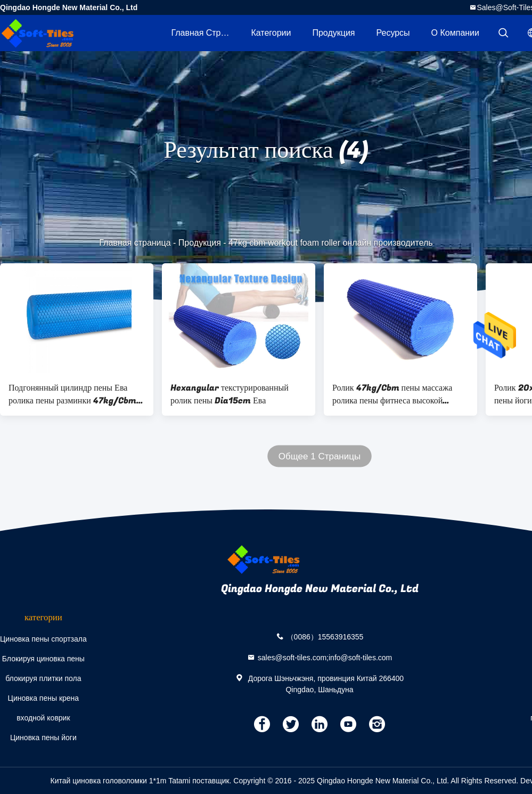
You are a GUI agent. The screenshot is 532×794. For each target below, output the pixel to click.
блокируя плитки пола (43, 678)
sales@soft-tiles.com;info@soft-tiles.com (325, 657)
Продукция (333, 33)
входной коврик (43, 718)
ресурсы (393, 33)
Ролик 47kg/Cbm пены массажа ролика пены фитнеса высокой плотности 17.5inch (392, 394)
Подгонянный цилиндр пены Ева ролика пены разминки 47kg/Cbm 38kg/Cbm (72, 394)
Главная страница (206, 33)
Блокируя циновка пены (43, 659)
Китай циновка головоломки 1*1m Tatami (120, 781)
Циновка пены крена (44, 698)
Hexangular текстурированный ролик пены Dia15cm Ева (230, 394)
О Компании (455, 33)
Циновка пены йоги (43, 738)
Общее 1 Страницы (320, 456)
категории (271, 33)
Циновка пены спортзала (43, 639)
